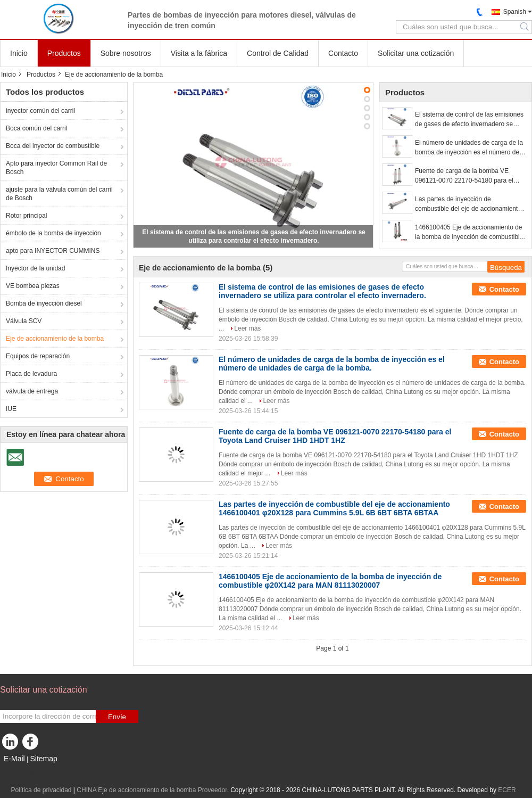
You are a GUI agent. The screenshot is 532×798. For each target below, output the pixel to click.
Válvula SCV (24, 321)
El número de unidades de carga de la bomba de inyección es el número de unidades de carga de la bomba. (469, 148)
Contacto (343, 53)
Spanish (515, 12)
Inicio (19, 53)
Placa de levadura (31, 374)
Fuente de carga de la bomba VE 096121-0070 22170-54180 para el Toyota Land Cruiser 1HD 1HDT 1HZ (467, 176)
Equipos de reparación (38, 356)
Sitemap (43, 759)
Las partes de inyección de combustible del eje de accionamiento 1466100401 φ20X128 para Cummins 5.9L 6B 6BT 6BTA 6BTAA (468, 204)
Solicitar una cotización (416, 53)
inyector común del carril (40, 111)
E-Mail (14, 759)
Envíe (117, 717)
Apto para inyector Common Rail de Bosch (56, 168)
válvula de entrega (32, 391)
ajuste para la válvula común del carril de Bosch (59, 194)
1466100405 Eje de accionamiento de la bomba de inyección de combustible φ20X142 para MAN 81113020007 (469, 233)
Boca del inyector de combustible (53, 146)
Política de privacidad (41, 790)
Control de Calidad (278, 53)
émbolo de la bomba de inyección (53, 233)
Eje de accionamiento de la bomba (55, 339)
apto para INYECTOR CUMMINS (53, 251)
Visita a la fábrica (199, 53)
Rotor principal (26, 216)
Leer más (247, 328)
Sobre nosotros (126, 53)
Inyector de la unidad (35, 268)
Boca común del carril (36, 128)
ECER (507, 790)
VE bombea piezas (33, 286)
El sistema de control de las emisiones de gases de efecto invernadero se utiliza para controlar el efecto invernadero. (469, 120)
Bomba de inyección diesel (44, 303)
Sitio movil (18, 772)
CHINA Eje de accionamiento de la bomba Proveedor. (153, 790)
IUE (11, 409)
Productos (64, 53)
